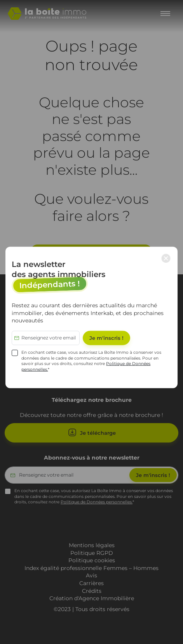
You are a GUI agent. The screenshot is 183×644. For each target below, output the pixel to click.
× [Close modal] (166, 258)
